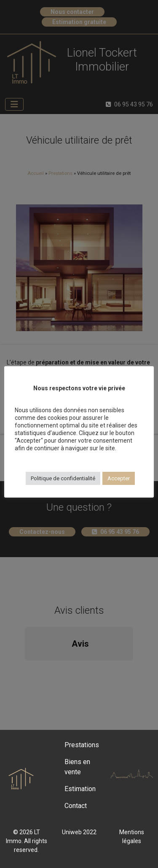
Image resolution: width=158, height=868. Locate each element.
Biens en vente (77, 767)
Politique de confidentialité (63, 478)
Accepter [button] (119, 478)
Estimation (80, 789)
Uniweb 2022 (79, 832)
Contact (76, 806)
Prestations (82, 745)
